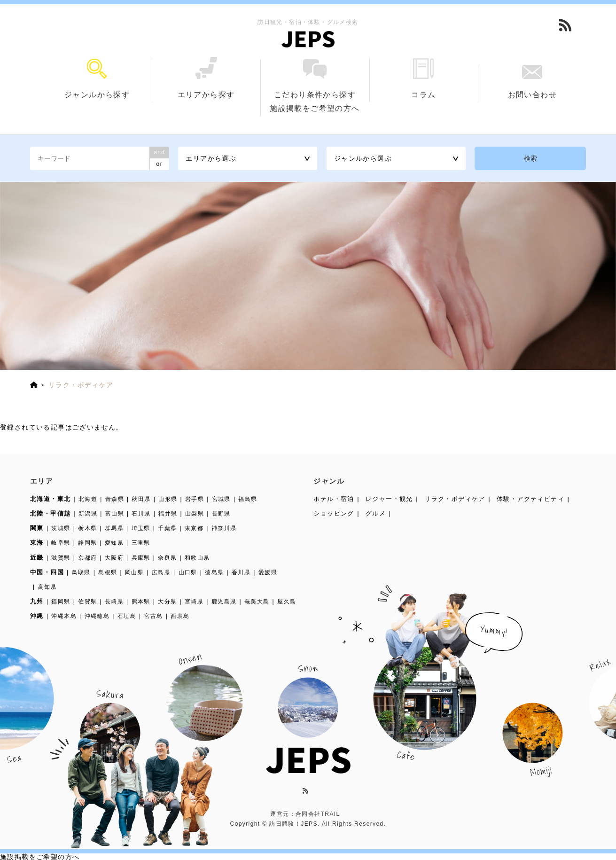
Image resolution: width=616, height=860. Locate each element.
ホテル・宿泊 (334, 499)
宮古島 (153, 616)
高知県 (47, 587)
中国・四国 (47, 572)
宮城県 (221, 499)
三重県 (141, 543)
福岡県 (61, 602)
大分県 (167, 602)
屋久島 (287, 602)
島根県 (108, 572)
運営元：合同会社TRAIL (305, 814)
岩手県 (195, 499)
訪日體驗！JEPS (293, 824)
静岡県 (87, 543)
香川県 (241, 572)
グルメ (376, 513)
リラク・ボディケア (455, 499)
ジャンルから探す (97, 79)
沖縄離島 (97, 616)
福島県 (248, 499)
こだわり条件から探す (315, 79)
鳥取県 (81, 572)
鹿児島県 (224, 602)
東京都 (194, 528)
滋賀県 (61, 558)
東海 (37, 543)
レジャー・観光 (389, 499)
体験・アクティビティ (530, 499)
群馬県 (114, 528)
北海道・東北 (50, 499)
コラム (424, 78)
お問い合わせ (532, 82)
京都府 (87, 558)
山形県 (168, 499)
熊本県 (141, 602)
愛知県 (114, 543)
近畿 (37, 558)
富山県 (115, 514)
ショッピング (334, 513)
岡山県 (134, 572)
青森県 (115, 499)
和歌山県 (197, 558)
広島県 (161, 572)
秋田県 (141, 499)
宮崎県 (194, 602)
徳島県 (214, 572)
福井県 (168, 514)
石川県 (141, 514)
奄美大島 (257, 602)
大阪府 (114, 558)
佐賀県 (87, 602)
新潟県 (88, 514)
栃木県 (87, 528)
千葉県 (167, 528)
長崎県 (114, 602)
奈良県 (167, 558)
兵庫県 (141, 558)
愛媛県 (268, 572)
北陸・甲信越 (50, 513)
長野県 (221, 514)
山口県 (188, 572)
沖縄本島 (64, 616)
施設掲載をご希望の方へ (315, 108)
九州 (37, 601)
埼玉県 (141, 528)
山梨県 (195, 514)
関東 (37, 528)
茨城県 (61, 528)
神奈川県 (224, 528)
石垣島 (127, 616)
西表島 (180, 616)
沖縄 (37, 616)
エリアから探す (206, 78)
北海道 (88, 499)
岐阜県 (61, 543)
